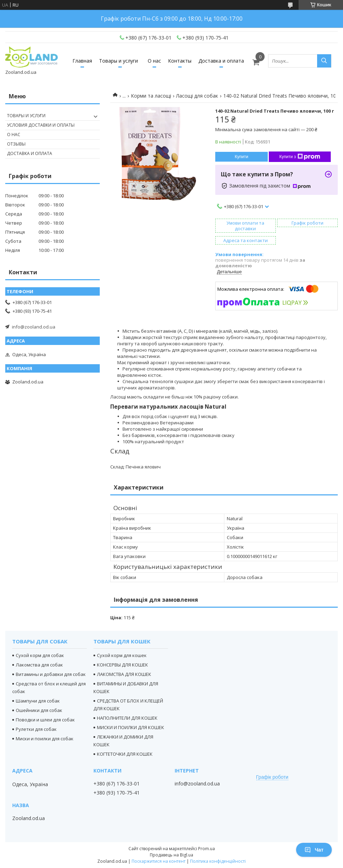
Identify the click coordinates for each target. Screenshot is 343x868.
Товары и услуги (118, 61)
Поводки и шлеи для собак (45, 720)
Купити (241, 157)
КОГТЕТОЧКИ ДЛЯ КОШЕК (125, 754)
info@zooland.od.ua (34, 327)
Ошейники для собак (39, 710)
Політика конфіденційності (218, 861)
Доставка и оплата (221, 61)
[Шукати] (324, 61)
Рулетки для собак (36, 729)
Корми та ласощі (151, 96)
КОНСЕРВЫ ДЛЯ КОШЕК (122, 665)
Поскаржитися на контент (159, 861)
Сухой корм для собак (40, 655)
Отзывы (16, 144)
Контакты (180, 61)
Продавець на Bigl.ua (171, 855)
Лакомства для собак (39, 665)
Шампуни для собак (38, 701)
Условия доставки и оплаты (41, 125)
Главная (82, 61)
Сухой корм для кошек (122, 655)
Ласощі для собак (197, 96)
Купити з (300, 157)
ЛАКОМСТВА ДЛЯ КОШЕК (124, 674)
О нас (154, 61)
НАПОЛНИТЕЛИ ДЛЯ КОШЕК (127, 718)
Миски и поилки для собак (45, 739)
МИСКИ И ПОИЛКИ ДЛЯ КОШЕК (131, 727)
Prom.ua (206, 849)
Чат (314, 850)
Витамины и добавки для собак (51, 674)
